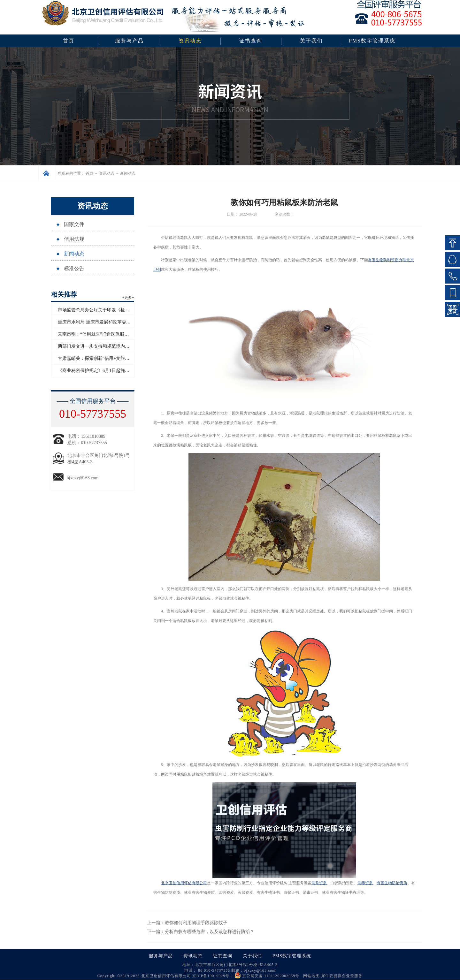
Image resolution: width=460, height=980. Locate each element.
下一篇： (201, 932)
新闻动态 (128, 173)
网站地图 (310, 976)
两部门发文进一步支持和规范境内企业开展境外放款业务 (114, 346)
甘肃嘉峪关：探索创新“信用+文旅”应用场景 (101, 358)
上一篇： (187, 923)
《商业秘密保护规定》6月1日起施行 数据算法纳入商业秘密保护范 (123, 371)
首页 (69, 41)
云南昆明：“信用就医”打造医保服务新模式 (100, 334)
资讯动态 (107, 173)
